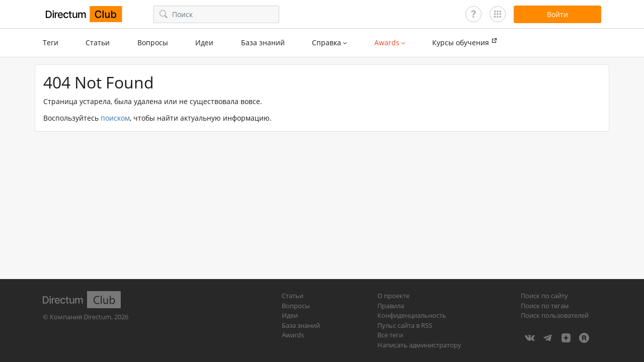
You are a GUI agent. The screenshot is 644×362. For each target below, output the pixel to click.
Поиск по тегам (545, 306)
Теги (51, 42)
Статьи (98, 42)
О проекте (393, 296)
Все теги (390, 335)
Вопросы (153, 42)
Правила (391, 306)
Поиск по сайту (544, 296)
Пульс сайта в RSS (405, 325)
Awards (293, 335)
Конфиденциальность (412, 315)
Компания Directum (80, 317)
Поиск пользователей (555, 315)
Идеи (204, 42)
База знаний (263, 42)
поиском (115, 118)
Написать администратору (419, 345)
